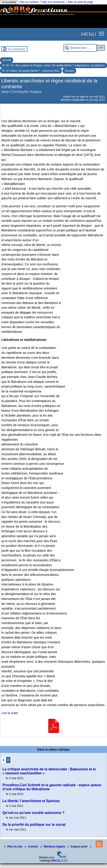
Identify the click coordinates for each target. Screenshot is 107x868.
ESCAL (56, 861)
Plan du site (14, 847)
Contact (32, 847)
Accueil (7, 60)
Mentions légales (53, 847)
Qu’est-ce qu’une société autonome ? (33, 813)
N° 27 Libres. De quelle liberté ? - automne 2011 (31, 71)
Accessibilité (9, 2)
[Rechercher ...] (80, 48)
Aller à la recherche (53, 2)
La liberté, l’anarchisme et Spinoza (31, 801)
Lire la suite (10, 713)
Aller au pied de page (80, 2)
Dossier (69, 71)
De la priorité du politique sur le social (34, 825)
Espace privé (78, 847)
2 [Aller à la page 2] (8, 760)
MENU (89, 34)
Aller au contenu (29, 2)
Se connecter (17, 49)
